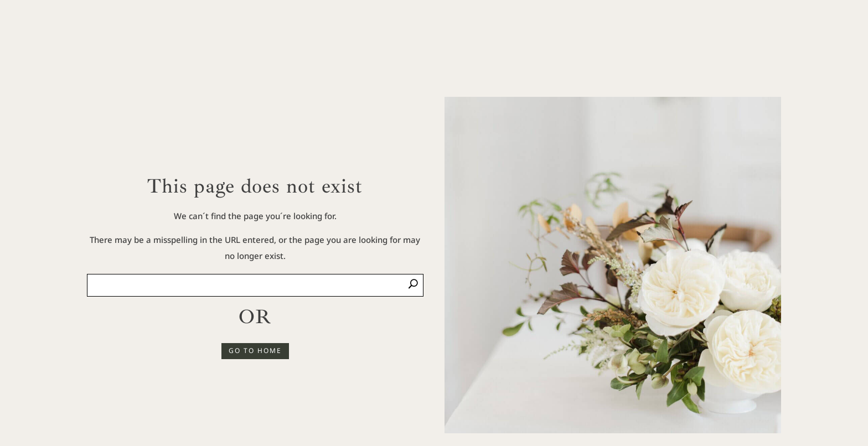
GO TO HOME (255, 351)
